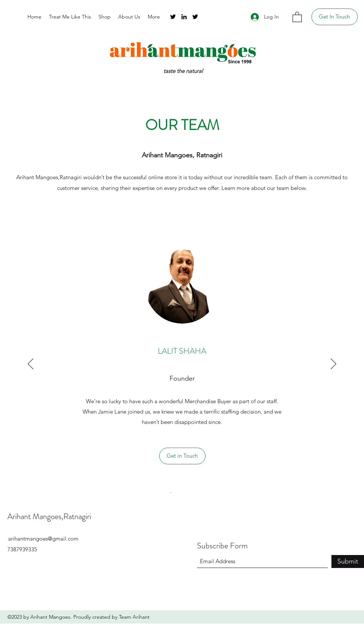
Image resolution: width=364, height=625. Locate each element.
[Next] (333, 364)
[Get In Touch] (335, 17)
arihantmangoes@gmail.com (43, 539)
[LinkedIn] (184, 17)
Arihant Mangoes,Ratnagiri (49, 516)
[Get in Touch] (182, 456)
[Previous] (31, 364)
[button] (297, 17)
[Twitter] (173, 17)
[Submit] (348, 562)
